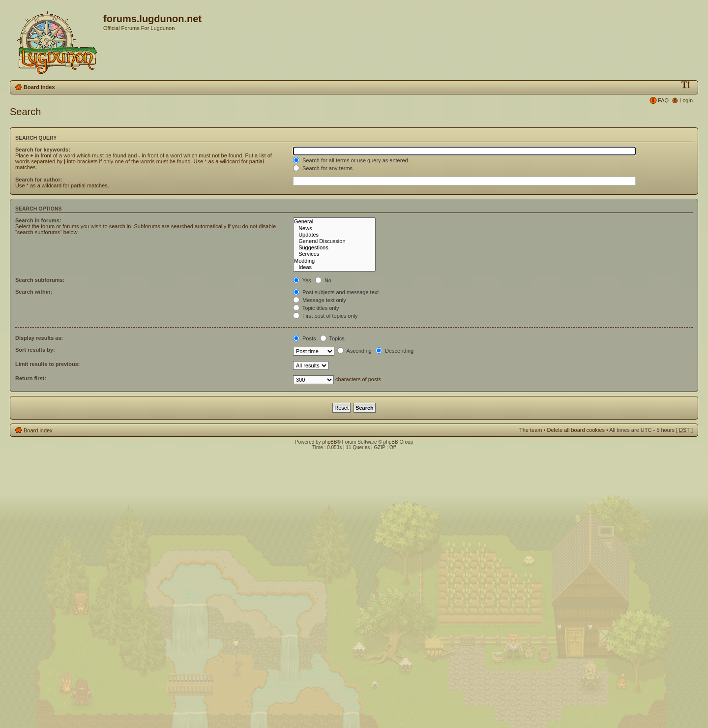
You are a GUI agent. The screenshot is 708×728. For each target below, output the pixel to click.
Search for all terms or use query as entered (351, 160)
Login (686, 100)
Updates (334, 235)
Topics (332, 338)
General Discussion (334, 241)
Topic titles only (316, 308)
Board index (39, 87)
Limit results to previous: (47, 364)
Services (334, 254)
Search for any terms (323, 168)
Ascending (354, 351)
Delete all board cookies (575, 430)
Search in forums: (38, 220)
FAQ (663, 100)
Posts (305, 338)
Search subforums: (40, 280)
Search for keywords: (43, 150)
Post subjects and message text (336, 292)
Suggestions (334, 248)
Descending (395, 351)
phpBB (329, 442)
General (334, 222)
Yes (302, 280)
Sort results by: (35, 350)
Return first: (31, 378)
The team (531, 430)
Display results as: (39, 338)
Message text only (320, 300)
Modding (334, 261)
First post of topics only (325, 316)
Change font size (686, 85)
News (334, 228)
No (323, 280)
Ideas (334, 267)
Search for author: (39, 180)
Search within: (34, 292)
